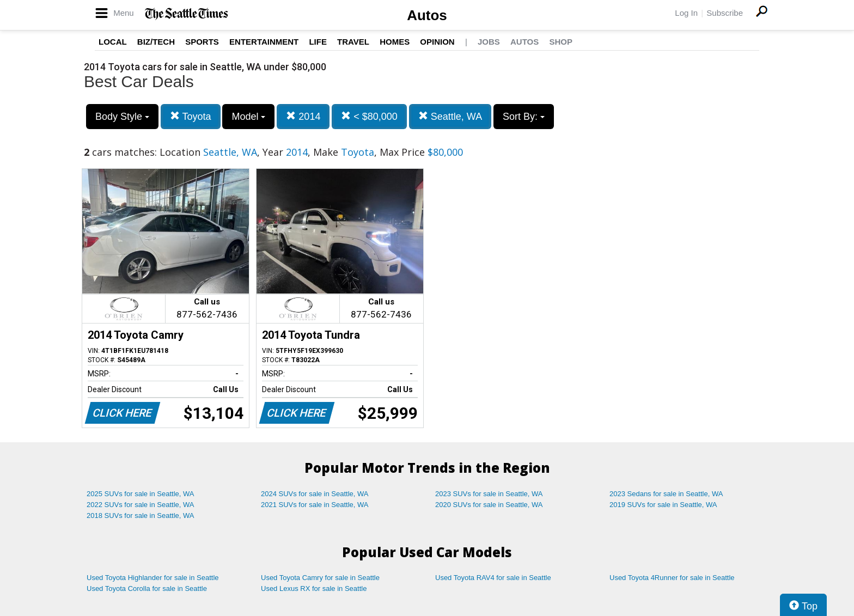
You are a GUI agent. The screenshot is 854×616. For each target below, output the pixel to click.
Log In (686, 13)
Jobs (489, 42)
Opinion (437, 42)
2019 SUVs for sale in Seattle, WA (663, 505)
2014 (303, 116)
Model (248, 117)
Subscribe (725, 13)
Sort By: (524, 117)
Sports (202, 42)
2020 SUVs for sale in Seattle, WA (489, 505)
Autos (427, 15)
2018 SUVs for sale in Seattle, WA (141, 516)
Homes (395, 42)
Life (318, 42)
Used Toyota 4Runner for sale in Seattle (672, 578)
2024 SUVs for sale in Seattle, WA (315, 494)
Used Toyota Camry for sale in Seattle (320, 578)
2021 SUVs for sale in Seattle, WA (315, 505)
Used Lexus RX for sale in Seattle (314, 588)
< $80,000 (369, 116)
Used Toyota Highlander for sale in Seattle (153, 578)
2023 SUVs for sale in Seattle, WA (489, 494)
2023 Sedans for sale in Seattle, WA (666, 494)
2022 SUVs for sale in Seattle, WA (141, 505)
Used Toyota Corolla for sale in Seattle (147, 588)
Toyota (191, 116)
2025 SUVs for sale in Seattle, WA (141, 494)
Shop (561, 42)
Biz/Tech (156, 42)
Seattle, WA (450, 116)
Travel (353, 42)
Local (113, 42)
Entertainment (264, 42)
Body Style (122, 117)
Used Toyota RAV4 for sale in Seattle (493, 578)
